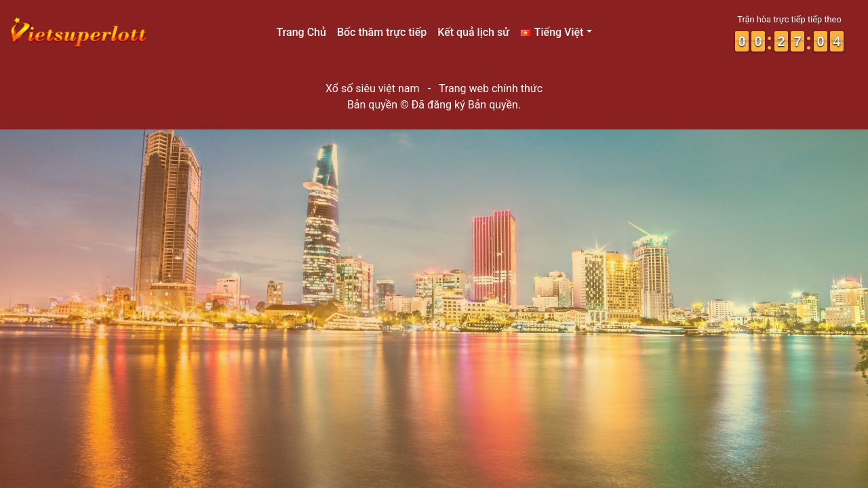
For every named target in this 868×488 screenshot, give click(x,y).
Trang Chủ (301, 32)
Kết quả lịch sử (473, 32)
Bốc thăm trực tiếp (382, 32)
